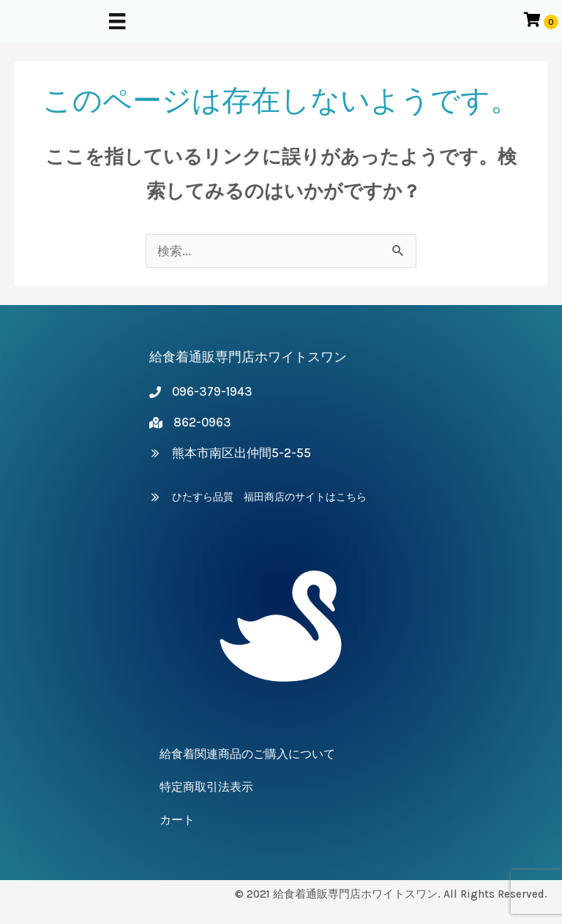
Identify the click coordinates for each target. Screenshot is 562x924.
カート (177, 820)
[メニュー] (117, 21)
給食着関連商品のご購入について (247, 754)
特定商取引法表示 (206, 787)
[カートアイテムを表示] (541, 21)
